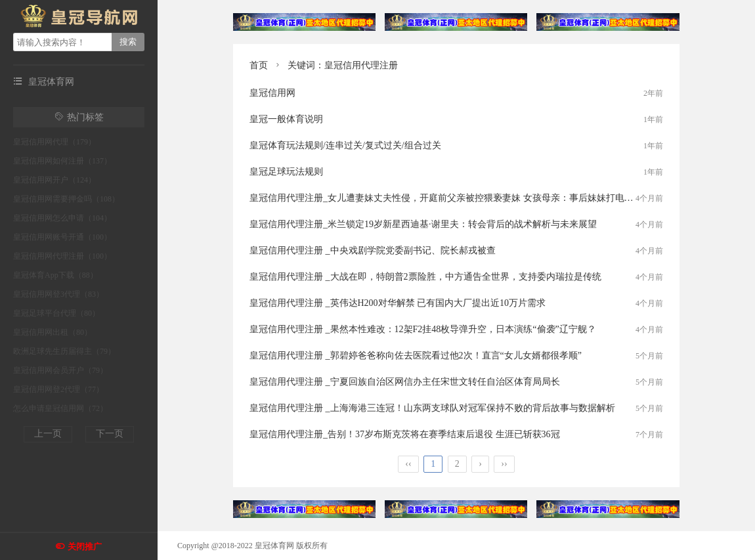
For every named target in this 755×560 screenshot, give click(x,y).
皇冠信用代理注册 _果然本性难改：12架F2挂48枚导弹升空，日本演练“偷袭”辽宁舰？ (423, 329)
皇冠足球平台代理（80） (56, 313)
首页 (259, 65)
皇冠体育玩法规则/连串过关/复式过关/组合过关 (345, 145)
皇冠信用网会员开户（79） (60, 370)
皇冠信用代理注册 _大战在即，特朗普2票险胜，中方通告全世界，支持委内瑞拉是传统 (425, 277)
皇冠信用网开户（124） (54, 180)
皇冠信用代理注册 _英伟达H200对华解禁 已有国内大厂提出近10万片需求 (398, 303)
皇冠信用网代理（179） (54, 142)
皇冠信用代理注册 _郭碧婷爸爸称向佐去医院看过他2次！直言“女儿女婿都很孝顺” (416, 355)
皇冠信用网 (272, 93)
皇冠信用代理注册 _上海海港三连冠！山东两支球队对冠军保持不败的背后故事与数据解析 (432, 408)
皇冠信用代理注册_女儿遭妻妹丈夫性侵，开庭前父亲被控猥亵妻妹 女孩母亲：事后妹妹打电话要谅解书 (460, 198)
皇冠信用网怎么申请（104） (62, 218)
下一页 (110, 434)
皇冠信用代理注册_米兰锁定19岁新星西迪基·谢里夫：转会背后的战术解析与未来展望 (423, 224)
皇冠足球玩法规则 (286, 172)
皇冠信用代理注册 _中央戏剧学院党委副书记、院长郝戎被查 (373, 250)
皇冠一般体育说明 (286, 119)
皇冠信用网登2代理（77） (58, 389)
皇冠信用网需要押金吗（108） (66, 199)
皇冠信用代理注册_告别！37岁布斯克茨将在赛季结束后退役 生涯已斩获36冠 (405, 434)
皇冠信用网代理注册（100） (62, 256)
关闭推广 (85, 547)
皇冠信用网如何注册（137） (62, 161)
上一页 (48, 434)
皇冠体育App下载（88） (55, 275)
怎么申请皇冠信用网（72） (60, 408)
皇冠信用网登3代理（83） (58, 294)
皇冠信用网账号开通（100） (62, 237)
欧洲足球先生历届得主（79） (64, 351)
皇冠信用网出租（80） (53, 332)
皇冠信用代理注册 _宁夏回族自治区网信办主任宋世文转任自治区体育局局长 (405, 382)
